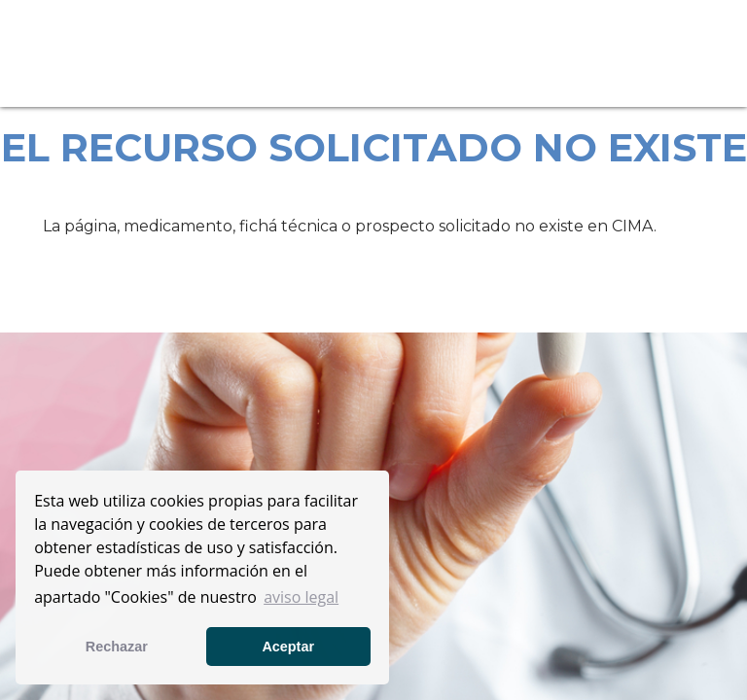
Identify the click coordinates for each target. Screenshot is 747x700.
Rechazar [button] (117, 647)
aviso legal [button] (301, 597)
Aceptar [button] (288, 647)
